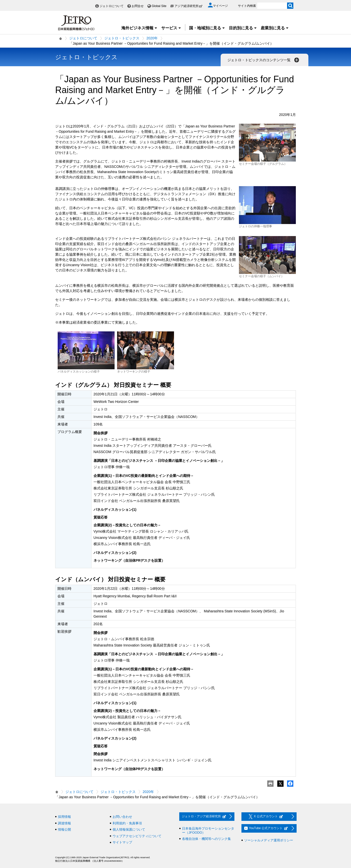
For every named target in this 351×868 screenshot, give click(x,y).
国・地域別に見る (207, 28)
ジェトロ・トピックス (122, 38)
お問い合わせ (122, 817)
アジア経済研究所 (189, 6)
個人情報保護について (129, 829)
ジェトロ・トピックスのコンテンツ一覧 (264, 60)
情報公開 (64, 829)
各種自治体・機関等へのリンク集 (206, 839)
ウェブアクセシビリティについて (137, 836)
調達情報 (64, 823)
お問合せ (138, 6)
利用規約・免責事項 (127, 823)
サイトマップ (122, 842)
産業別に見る (275, 28)
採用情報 (64, 817)
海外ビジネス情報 (139, 28)
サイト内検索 (247, 6)
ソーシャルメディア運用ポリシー (269, 840)
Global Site (159, 6)
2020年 (152, 38)
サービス (171, 28)
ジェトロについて (112, 6)
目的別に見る (243, 28)
